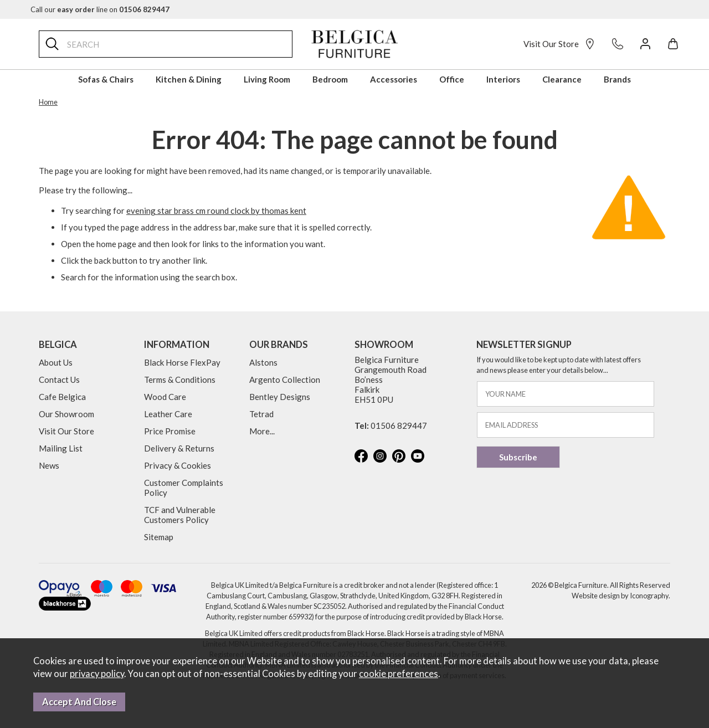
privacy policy (97, 674)
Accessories (394, 79)
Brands (617, 79)
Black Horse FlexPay (182, 362)
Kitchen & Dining (189, 79)
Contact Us (59, 380)
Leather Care (168, 414)
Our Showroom (66, 414)
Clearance (562, 79)
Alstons (263, 362)
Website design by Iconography (620, 596)
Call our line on (100, 9)
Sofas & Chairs (106, 79)
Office (452, 79)
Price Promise (170, 431)
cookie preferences (399, 674)
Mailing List (61, 448)
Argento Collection (285, 380)
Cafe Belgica (62, 397)
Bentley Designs (280, 397)
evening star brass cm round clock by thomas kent (216, 211)
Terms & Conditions (180, 380)
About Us (56, 362)
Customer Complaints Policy (184, 488)
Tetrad (261, 414)
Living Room (267, 79)
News (49, 465)
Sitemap (159, 537)
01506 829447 (399, 425)
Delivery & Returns (179, 448)
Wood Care (165, 397)
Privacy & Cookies (178, 465)
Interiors (503, 79)
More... (262, 431)
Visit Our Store (559, 44)
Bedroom (330, 79)
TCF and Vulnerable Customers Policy (180, 515)
